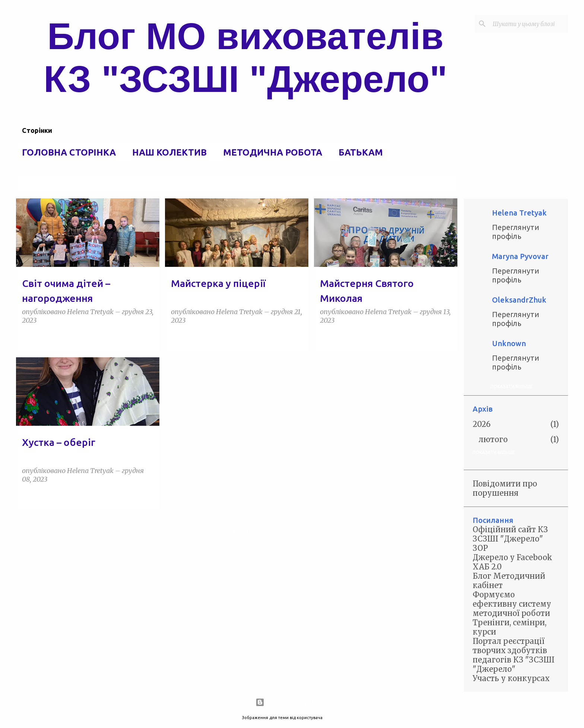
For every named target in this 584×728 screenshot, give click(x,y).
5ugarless (333, 718)
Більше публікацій (237, 532)
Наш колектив (169, 152)
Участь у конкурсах (511, 678)
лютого (493, 439)
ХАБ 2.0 (487, 567)
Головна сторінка (69, 152)
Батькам (361, 152)
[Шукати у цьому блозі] (529, 24)
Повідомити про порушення (505, 488)
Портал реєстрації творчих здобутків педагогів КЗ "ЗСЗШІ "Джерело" (514, 655)
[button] (149, 337)
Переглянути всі (432, 184)
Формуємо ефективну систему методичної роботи (512, 604)
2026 (482, 424)
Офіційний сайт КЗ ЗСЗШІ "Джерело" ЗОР (510, 539)
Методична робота (273, 152)
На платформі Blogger (292, 702)
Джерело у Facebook (512, 557)
